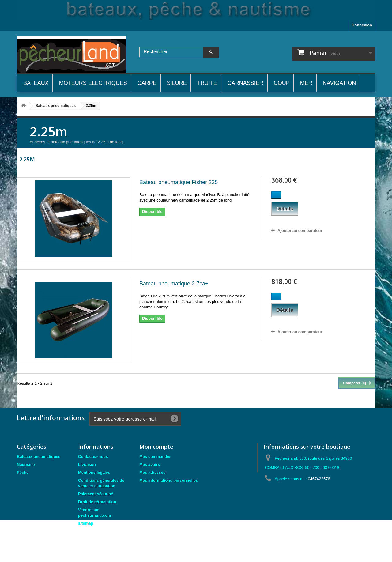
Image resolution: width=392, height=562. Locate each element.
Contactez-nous (93, 456)
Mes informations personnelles (169, 480)
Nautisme (26, 464)
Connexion (362, 25)
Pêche (23, 472)
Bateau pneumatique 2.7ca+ (174, 284)
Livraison (87, 464)
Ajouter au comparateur (300, 230)
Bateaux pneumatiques (39, 456)
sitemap (86, 523)
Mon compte (156, 447)
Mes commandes (155, 456)
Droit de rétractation (97, 502)
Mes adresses (152, 472)
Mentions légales (94, 472)
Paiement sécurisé (96, 494)
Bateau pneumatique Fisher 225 (179, 182)
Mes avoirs (150, 464)
